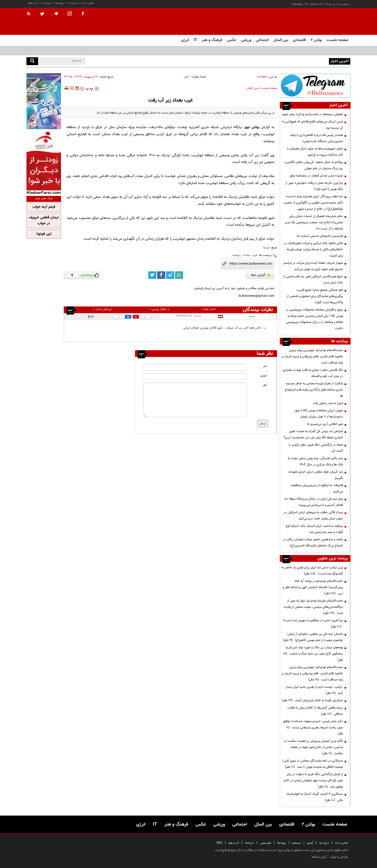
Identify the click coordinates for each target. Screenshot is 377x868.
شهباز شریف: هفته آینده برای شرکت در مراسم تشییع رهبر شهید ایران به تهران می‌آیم (313, 266)
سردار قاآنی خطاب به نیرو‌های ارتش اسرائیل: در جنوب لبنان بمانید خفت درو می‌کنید (313, 515)
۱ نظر (187, 77)
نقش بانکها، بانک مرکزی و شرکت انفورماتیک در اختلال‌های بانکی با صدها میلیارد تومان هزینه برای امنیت (314, 249)
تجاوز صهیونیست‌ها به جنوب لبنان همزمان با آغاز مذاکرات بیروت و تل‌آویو (315, 152)
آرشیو (310, 843)
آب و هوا (33, 3)
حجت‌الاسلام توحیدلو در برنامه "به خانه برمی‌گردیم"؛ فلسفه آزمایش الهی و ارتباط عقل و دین (313, 587)
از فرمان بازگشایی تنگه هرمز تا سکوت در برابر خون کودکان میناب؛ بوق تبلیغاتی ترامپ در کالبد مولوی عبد (313, 780)
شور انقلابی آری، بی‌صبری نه (325, 424)
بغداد (246, 255)
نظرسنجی (266, 843)
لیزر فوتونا (44, 234)
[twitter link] (152, 275)
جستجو (297, 843)
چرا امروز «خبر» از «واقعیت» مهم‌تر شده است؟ (313, 624)
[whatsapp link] (179, 275)
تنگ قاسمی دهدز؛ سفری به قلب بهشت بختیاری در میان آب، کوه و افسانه (313, 373)
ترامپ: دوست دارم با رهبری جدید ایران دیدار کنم (314, 690)
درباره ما (73, 3)
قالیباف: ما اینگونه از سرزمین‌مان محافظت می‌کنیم (317, 488)
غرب (255, 255)
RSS (219, 843)
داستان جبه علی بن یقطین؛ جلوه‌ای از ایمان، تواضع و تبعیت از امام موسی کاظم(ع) (313, 637)
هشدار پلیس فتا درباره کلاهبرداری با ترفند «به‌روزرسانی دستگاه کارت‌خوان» (316, 138)
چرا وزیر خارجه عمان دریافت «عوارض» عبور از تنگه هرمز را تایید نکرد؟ (314, 186)
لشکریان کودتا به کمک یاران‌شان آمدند (312, 700)
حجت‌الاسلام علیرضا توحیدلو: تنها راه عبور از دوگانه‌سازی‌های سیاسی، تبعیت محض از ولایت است (313, 607)
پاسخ (91, 316)
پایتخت (236, 255)
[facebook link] (161, 275)
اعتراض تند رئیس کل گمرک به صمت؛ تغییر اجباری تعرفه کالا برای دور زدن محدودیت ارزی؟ (313, 434)
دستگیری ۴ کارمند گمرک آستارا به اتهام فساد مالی (315, 797)
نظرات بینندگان (258, 310)
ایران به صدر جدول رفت (328, 403)
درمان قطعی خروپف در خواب (44, 221)
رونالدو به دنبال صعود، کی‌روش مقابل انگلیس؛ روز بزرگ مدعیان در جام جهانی (314, 165)
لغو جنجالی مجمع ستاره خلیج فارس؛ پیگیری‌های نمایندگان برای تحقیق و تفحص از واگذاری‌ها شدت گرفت (315, 296)
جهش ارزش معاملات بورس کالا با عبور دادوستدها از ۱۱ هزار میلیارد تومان (319, 414)
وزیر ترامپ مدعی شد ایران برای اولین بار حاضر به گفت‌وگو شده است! (312, 571)
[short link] (251, 264)
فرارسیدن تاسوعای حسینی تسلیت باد (320, 236)
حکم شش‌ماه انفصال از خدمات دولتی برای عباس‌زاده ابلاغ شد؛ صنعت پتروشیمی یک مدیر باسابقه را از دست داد (314, 222)
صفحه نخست (337, 40)
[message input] (195, 400)
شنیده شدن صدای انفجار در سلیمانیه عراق (316, 176)
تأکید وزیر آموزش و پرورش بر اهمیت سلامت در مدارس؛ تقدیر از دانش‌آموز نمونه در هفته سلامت (313, 747)
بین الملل (252, 88)
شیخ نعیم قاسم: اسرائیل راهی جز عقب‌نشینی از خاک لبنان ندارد (313, 280)
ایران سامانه (319, 857)
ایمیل (263, 376)
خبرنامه (47, 3)
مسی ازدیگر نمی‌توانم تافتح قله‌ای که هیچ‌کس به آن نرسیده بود (312, 125)
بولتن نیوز (252, 127)
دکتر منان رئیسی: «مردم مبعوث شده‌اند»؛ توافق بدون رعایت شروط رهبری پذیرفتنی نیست (313, 727)
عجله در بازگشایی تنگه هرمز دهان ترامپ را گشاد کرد (316, 448)
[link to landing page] (324, 21)
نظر (265, 385)
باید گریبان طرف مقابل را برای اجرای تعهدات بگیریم (316, 475)
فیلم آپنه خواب (44, 207)
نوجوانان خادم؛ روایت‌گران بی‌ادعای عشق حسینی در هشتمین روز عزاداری (281, 61)
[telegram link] (170, 275)
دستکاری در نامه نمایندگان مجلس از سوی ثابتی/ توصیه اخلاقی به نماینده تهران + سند (312, 764)
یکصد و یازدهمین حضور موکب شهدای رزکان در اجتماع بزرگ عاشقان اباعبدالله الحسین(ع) (313, 542)
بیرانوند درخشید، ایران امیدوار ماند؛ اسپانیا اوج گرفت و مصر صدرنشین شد (314, 529)
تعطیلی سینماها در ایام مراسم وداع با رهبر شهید (312, 114)
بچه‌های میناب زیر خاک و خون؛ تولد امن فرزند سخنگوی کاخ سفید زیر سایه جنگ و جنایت (313, 654)
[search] (32, 61)
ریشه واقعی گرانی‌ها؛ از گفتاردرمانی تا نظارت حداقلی (315, 711)
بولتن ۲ (316, 40)
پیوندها (60, 3)
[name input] (195, 367)
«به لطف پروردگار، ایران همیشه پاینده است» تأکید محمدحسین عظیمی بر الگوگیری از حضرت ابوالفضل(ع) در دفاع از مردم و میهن (313, 203)
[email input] (195, 377)
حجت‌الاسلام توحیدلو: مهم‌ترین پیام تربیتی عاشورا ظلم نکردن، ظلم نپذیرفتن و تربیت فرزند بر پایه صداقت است (312, 356)
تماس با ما (88, 3)
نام (265, 366)
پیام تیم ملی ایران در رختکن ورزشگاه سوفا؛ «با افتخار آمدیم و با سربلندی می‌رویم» (314, 502)
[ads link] (315, 86)
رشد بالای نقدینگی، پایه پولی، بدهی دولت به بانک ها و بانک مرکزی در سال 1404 (315, 461)
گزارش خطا (261, 275)
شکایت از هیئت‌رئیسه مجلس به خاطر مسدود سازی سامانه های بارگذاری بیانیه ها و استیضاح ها (314, 390)
